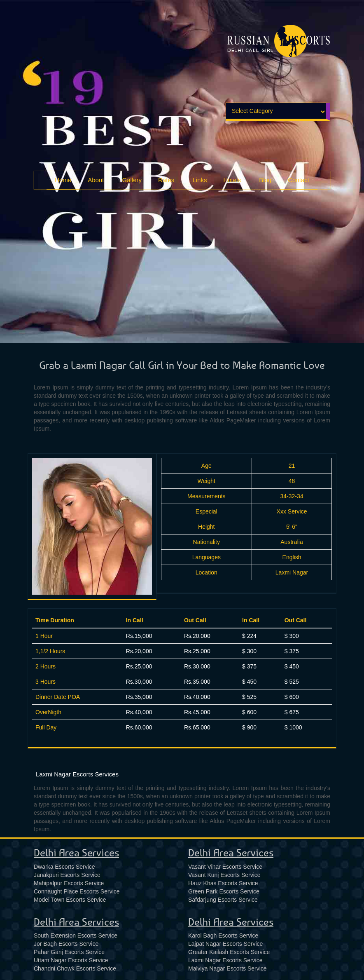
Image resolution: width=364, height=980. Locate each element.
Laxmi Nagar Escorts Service (225, 960)
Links (199, 180)
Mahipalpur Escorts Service (69, 883)
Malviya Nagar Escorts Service (227, 968)
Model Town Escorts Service (70, 900)
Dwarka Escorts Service (64, 867)
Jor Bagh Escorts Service (66, 944)
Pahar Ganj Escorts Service (69, 952)
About (96, 180)
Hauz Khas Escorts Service (223, 883)
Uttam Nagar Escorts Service (71, 960)
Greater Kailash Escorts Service (229, 952)
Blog (265, 180)
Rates (166, 180)
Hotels (232, 180)
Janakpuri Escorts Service (67, 875)
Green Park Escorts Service (224, 891)
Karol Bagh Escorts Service (223, 935)
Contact (299, 180)
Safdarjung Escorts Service (223, 900)
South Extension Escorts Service (76, 935)
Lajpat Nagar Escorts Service (225, 944)
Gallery (132, 180)
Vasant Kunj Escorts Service (224, 875)
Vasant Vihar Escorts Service (225, 867)
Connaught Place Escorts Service (77, 891)
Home (63, 180)
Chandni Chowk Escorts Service (75, 968)
